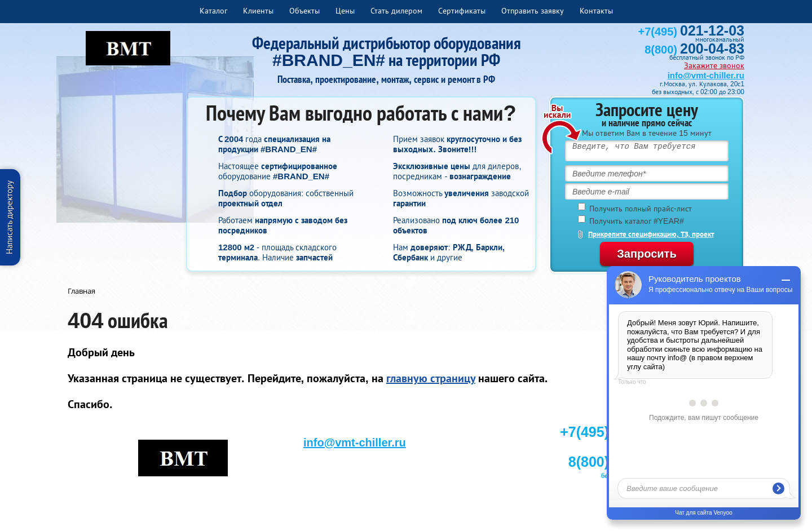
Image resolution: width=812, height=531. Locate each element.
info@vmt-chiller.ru (706, 75)
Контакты (596, 11)
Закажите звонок (714, 65)
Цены (345, 11)
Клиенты (258, 11)
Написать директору (9, 217)
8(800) (694, 50)
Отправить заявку (533, 11)
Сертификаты (462, 11)
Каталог (213, 11)
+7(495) (691, 32)
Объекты (304, 11)
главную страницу (431, 378)
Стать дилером (396, 11)
